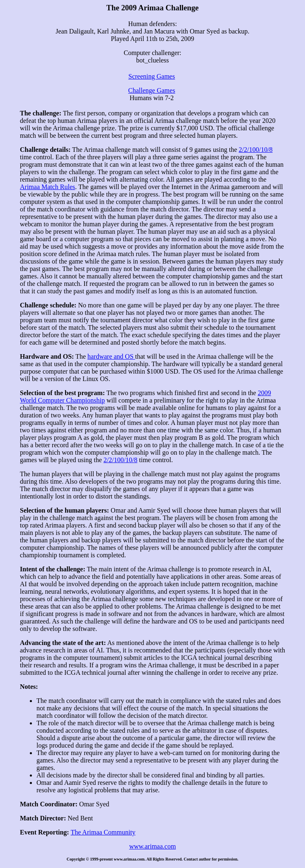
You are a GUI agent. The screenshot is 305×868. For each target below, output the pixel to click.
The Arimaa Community (103, 832)
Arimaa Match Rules (47, 187)
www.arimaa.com (153, 846)
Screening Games (152, 76)
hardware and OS (111, 356)
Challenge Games (151, 90)
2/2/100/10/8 (256, 150)
